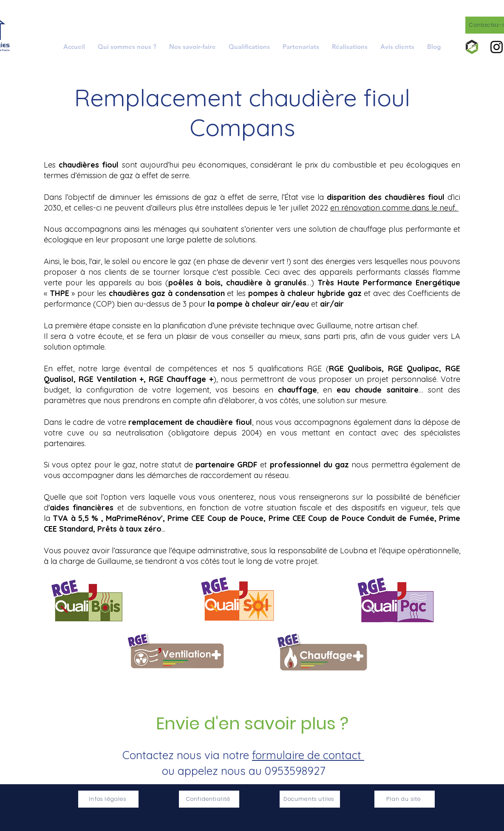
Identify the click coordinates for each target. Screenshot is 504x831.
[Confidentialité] (209, 799)
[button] (193, 47)
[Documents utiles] (310, 799)
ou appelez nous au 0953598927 (244, 771)
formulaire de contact (308, 755)
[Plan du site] (405, 799)
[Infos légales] (108, 799)
